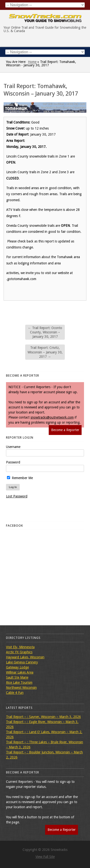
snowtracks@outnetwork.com (52, 417)
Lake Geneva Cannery (22, 662)
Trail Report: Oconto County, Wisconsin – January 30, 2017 (45, 332)
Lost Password (17, 496)
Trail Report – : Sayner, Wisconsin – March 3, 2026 (43, 717)
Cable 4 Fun (15, 693)
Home (32, 62)
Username (13, 447)
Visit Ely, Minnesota (20, 647)
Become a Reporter (65, 430)
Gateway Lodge (17, 667)
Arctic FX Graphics (19, 652)
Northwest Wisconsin (21, 688)
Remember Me (20, 478)
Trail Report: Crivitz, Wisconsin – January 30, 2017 (45, 352)
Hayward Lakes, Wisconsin (25, 657)
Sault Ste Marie (17, 677)
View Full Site (45, 857)
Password (13, 462)
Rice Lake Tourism (19, 682)
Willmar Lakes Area (20, 672)
